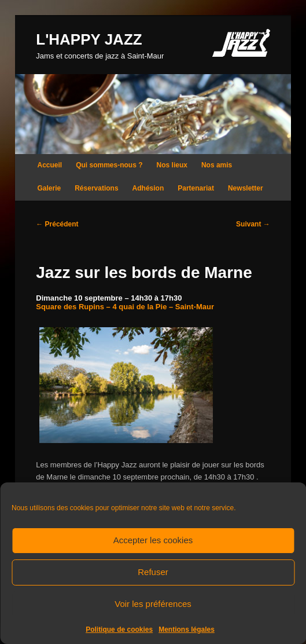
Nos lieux (172, 165)
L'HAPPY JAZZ (89, 39)
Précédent (57, 224)
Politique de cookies (119, 630)
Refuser (153, 572)
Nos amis (217, 165)
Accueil (50, 165)
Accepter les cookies (153, 540)
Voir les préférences (153, 604)
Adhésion (148, 188)
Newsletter (246, 188)
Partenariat (196, 188)
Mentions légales (187, 630)
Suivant (253, 224)
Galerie (49, 188)
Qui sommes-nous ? (109, 165)
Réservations (96, 188)
